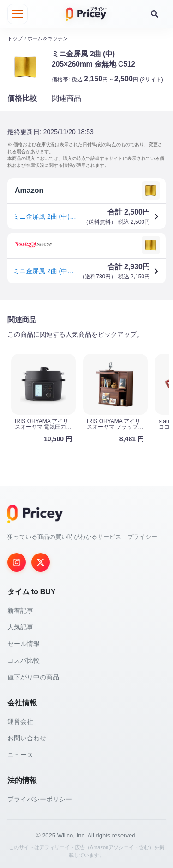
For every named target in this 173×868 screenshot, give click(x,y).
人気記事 (20, 627)
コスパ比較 (24, 660)
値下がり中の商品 (33, 677)
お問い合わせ (27, 738)
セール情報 (24, 644)
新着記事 (20, 610)
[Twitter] (41, 562)
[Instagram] (17, 562)
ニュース (20, 755)
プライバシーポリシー (40, 799)
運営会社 (20, 721)
